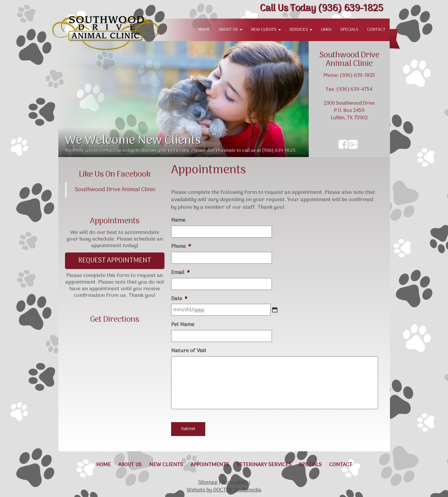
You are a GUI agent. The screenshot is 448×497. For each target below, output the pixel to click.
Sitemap (208, 482)
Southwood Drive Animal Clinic (115, 190)
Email (180, 273)
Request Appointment (115, 261)
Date (179, 299)
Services (301, 30)
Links (326, 30)
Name (178, 221)
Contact (376, 30)
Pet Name (183, 325)
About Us (231, 30)
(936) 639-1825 (321, 9)
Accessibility (236, 482)
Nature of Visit (189, 351)
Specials (349, 30)
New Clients (266, 30)
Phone (181, 247)
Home (204, 30)
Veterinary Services (264, 465)
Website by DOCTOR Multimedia (224, 490)
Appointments (210, 465)
